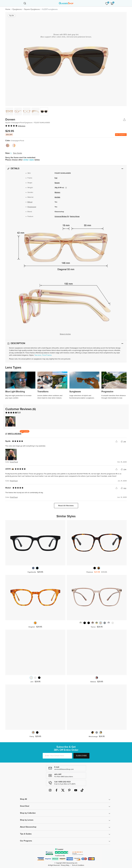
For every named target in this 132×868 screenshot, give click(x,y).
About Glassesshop (28, 827)
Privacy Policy (65, 865)
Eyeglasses (17, 9)
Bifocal (30, 202)
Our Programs (26, 841)
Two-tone (38, 355)
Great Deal (25, 806)
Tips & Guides (26, 834)
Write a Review (15, 434)
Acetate (57, 197)
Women (57, 192)
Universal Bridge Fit (62, 217)
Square (57, 183)
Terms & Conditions (78, 865)
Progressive (32, 207)
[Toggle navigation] (20, 3)
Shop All (23, 799)
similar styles (29, 160)
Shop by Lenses (27, 820)
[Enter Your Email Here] (57, 756)
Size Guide (18, 153)
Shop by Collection (28, 813)
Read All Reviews (66, 506)
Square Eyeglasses (32, 9)
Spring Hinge (75, 217)
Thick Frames (47, 355)
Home (8, 9)
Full (56, 178)
